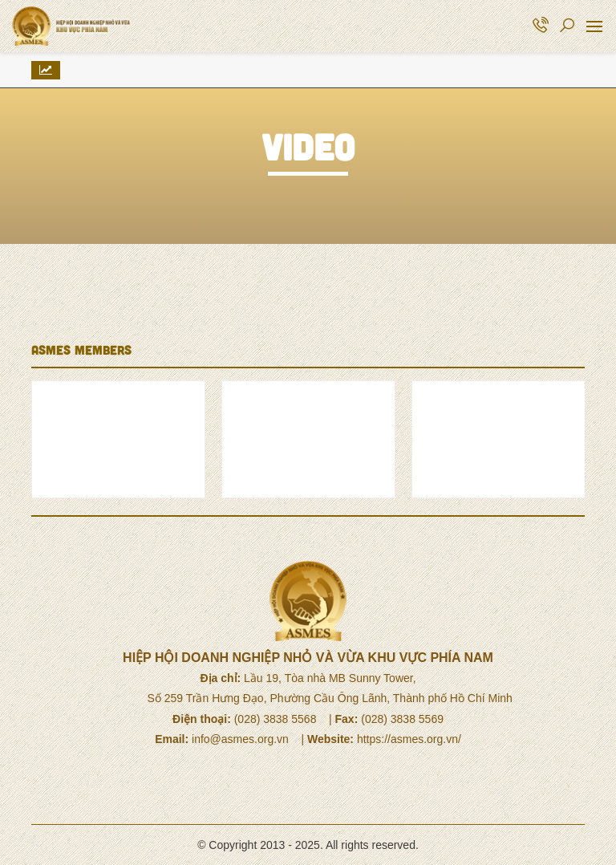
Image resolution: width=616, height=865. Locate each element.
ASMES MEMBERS (81, 349)
